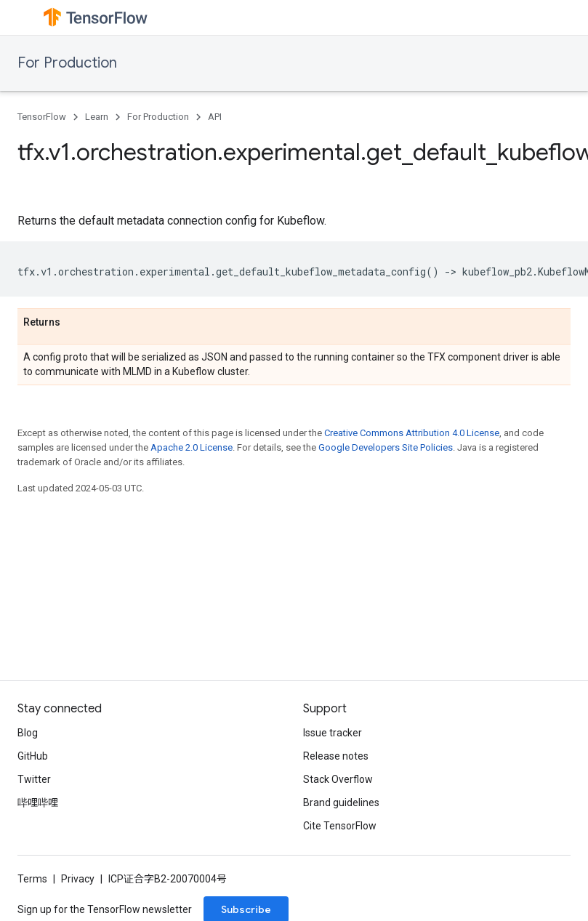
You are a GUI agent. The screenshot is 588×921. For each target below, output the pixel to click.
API (215, 117)
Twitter (34, 779)
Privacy (78, 879)
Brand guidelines (341, 803)
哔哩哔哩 (38, 803)
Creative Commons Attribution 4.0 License (412, 433)
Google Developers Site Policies (386, 447)
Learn (97, 117)
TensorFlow (42, 117)
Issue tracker (333, 733)
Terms (32, 879)
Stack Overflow (338, 779)
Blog (28, 733)
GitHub (33, 756)
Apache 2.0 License (192, 447)
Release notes (336, 756)
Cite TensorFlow (340, 826)
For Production (67, 63)
